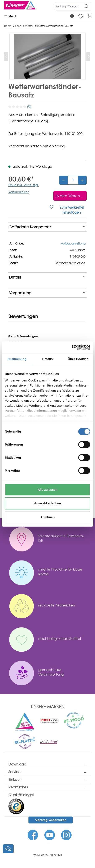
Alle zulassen (47, 490)
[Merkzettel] (81, 16)
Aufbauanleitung (73, 243)
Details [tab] (47, 359)
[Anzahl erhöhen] (82, 180)
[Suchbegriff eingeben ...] (67, 6)
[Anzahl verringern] (64, 180)
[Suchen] (86, 6)
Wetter (29, 26)
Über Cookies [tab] (78, 359)
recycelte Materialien (57, 605)
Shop (18, 26)
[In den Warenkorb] (70, 196)
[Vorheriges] (6, 57)
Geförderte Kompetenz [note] (47, 227)
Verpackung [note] (47, 293)
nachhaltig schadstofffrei (60, 639)
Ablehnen (47, 517)
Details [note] (47, 277)
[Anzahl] (73, 180)
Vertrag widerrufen (51, 820)
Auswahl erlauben (47, 503)
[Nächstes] (88, 57)
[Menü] (10, 16)
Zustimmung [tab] (17, 359)
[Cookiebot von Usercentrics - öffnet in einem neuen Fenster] (72, 347)
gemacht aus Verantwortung (51, 672)
